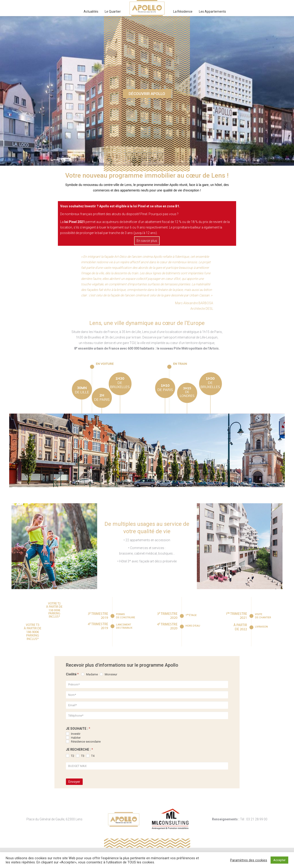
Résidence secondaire (83, 742)
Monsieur (108, 674)
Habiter (73, 738)
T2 (70, 756)
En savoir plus (147, 241)
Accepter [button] (279, 860)
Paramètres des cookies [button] (249, 860)
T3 (80, 756)
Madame (89, 674)
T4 (90, 756)
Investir (73, 734)
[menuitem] (91, 12)
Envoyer (74, 782)
